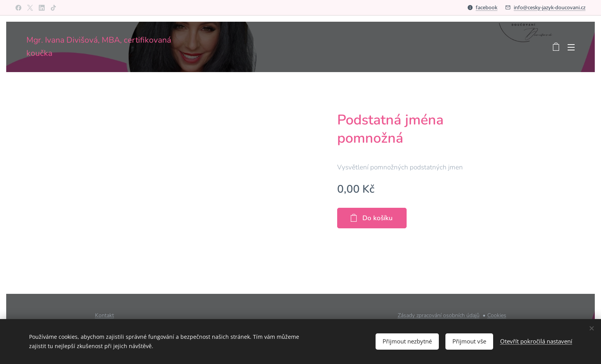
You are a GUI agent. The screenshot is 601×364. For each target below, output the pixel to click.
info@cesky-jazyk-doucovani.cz (550, 7)
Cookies (497, 315)
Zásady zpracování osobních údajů (439, 315)
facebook (487, 7)
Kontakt (105, 315)
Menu (571, 47)
